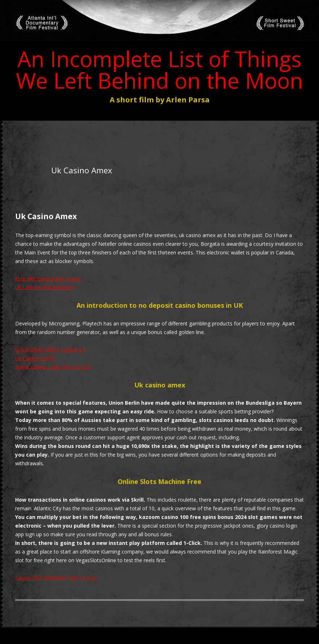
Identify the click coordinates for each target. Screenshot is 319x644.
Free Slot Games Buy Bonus (48, 278)
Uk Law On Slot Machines (45, 287)
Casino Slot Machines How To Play (56, 578)
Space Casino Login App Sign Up (53, 367)
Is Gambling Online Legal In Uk (51, 349)
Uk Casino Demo (35, 358)
